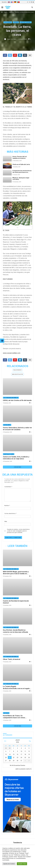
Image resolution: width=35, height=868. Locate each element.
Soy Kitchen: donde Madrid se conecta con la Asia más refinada (15, 631)
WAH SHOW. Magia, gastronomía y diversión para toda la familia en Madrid (16, 573)
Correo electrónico (10, 513)
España (6, 12)
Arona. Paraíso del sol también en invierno (20, 157)
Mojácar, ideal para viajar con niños (21, 179)
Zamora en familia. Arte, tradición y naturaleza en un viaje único (16, 458)
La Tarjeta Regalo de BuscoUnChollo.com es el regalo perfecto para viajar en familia (16, 688)
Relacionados (17, 370)
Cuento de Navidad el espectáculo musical (16, 602)
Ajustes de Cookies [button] (9, 864)
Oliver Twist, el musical (11, 659)
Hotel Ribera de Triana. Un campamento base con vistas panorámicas (14, 717)
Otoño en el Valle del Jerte (21, 164)
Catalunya (11, 12)
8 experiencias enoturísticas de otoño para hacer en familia (22, 172)
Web (6, 521)
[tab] (17, 370)
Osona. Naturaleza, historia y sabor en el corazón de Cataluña (17, 429)
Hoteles (6, 713)
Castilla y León (9, 454)
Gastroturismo (26, 22)
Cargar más (17, 467)
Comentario (8, 487)
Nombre (7, 505)
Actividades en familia (11, 398)
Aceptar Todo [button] (22, 864)
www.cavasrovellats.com (12, 353)
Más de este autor (17, 374)
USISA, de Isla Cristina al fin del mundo (17, 400)
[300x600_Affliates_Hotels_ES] (17, 832)
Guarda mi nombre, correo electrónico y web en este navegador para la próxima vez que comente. (18, 531)
